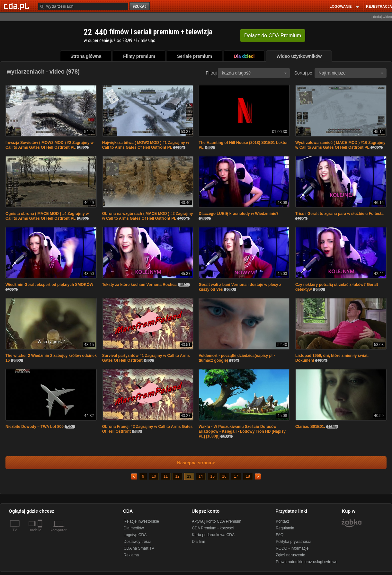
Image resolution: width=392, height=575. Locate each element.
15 (213, 476)
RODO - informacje (292, 548)
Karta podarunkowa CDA (213, 535)
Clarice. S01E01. (310, 427)
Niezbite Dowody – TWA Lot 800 (35, 427)
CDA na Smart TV (139, 548)
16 (224, 476)
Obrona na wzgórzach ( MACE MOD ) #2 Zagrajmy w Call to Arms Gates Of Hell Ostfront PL (148, 216)
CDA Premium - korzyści (213, 528)
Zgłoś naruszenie (290, 555)
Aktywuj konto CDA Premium (216, 521)
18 (248, 476)
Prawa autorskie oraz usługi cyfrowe (307, 562)
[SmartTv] (41, 534)
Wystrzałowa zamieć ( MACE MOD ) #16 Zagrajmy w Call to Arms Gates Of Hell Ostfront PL (340, 145)
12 (177, 476)
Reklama (131, 555)
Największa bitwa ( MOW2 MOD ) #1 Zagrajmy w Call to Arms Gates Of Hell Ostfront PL (146, 145)
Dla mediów (134, 528)
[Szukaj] (83, 6)
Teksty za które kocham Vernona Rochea (139, 285)
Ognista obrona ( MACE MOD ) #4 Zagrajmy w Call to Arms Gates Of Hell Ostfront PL (47, 216)
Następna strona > (192, 463)
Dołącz (273, 35)
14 (201, 476)
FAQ (280, 535)
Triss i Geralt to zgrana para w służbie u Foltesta (339, 214)
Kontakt (282, 521)
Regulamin (285, 528)
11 (166, 476)
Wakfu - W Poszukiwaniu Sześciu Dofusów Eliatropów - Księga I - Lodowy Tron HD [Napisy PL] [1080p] (242, 431)
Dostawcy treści (137, 542)
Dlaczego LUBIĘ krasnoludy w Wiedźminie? (239, 214)
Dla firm (198, 542)
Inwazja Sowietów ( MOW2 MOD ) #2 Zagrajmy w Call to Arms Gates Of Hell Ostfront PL (49, 145)
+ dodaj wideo (381, 17)
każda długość (254, 73)
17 (236, 476)
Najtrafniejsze (351, 73)
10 (154, 476)
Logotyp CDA (135, 535)
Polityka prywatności (293, 542)
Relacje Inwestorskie (141, 521)
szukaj (140, 7)
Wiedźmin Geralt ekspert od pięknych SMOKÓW (49, 285)
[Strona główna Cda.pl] (17, 6)
